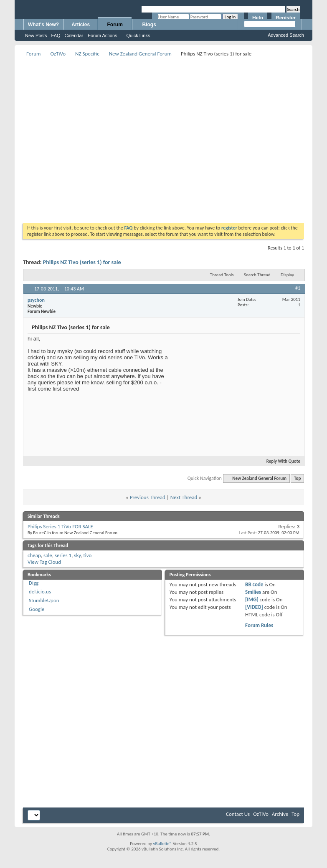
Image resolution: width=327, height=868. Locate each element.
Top (297, 478)
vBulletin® (162, 844)
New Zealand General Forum (140, 54)
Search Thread (257, 275)
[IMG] (252, 599)
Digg (34, 583)
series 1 (63, 555)
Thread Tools (222, 275)
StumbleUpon (44, 600)
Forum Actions (102, 35)
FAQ (56, 35)
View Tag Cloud (44, 562)
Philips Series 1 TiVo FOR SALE (60, 526)
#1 (298, 288)
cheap (34, 555)
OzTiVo (58, 54)
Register (286, 18)
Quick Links (138, 35)
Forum (115, 25)
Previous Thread (148, 497)
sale (48, 555)
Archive (280, 814)
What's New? (43, 25)
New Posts (36, 35)
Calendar (74, 35)
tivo (87, 555)
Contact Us (238, 814)
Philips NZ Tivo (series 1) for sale (82, 262)
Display (287, 275)
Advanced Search (286, 35)
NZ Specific (87, 54)
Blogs (149, 25)
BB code (254, 584)
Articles (81, 25)
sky (77, 555)
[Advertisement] (78, 137)
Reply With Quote (280, 461)
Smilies (253, 592)
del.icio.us (40, 592)
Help (258, 18)
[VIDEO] (254, 607)
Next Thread (184, 497)
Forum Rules (259, 625)
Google (37, 609)
